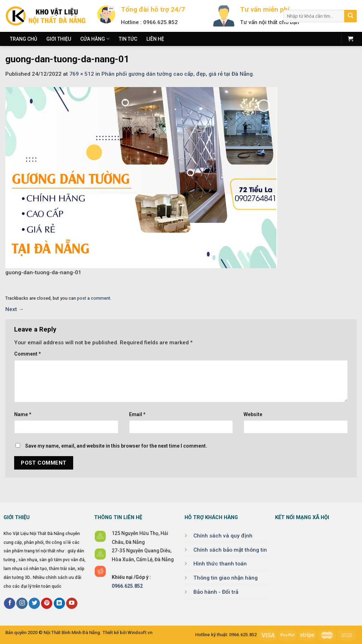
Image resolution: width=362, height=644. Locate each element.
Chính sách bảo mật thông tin (230, 550)
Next (15, 309)
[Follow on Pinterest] (47, 603)
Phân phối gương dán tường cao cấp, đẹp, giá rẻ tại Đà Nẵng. (178, 74)
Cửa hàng (95, 39)
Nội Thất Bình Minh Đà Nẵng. (72, 632)
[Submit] (351, 16)
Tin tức (128, 39)
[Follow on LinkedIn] (59, 603)
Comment (28, 354)
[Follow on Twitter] (34, 603)
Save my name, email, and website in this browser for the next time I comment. (116, 446)
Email (137, 414)
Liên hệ (155, 39)
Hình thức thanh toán (220, 564)
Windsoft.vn (140, 632)
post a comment (94, 298)
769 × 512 (82, 74)
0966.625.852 (127, 586)
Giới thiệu (59, 39)
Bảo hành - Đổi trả (216, 592)
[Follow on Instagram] (22, 603)
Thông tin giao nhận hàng (226, 578)
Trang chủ (24, 39)
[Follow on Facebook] (10, 603)
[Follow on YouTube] (72, 603)
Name (23, 414)
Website (253, 414)
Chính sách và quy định (223, 536)
